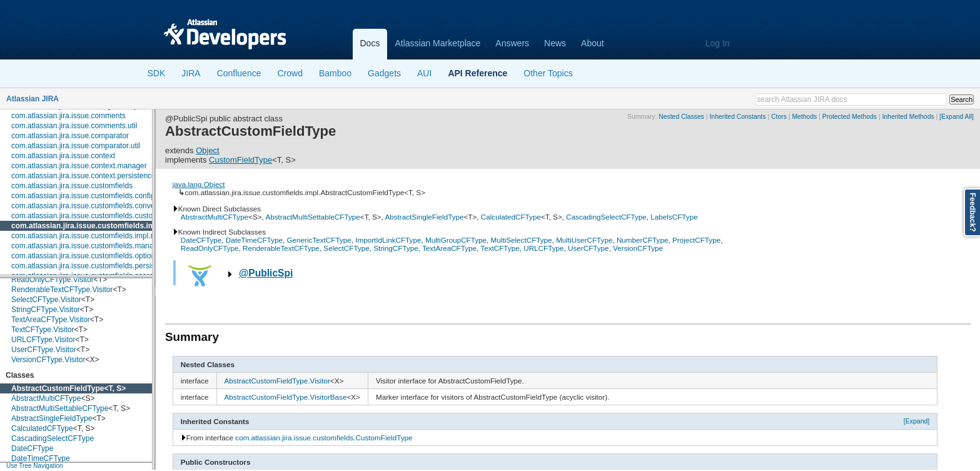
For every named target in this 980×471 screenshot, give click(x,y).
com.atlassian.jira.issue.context (63, 156)
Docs (370, 43)
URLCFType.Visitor (43, 340)
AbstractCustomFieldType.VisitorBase (286, 397)
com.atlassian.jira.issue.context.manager (79, 166)
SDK (157, 73)
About (593, 43)
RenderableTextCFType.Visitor (62, 290)
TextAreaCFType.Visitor (51, 320)
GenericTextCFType (319, 240)
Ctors (779, 117)
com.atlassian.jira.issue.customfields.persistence (92, 266)
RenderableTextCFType (281, 248)
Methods (804, 117)
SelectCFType (346, 248)
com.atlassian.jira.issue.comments (68, 116)
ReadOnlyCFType (210, 248)
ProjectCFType (696, 240)
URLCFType (543, 248)
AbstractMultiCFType (46, 398)
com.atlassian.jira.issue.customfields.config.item (91, 196)
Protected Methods (850, 117)
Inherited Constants (737, 117)
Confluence (239, 73)
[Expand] (917, 421)
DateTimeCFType (41, 458)
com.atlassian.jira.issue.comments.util (74, 126)
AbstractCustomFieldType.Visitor (277, 381)
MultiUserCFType (584, 240)
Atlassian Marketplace (437, 43)
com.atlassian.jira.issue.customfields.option (83, 256)
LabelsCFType (674, 217)
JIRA (191, 73)
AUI (424, 73)
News (555, 43)
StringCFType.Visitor (46, 310)
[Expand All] (957, 117)
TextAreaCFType (449, 248)
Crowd (290, 73)
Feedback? (972, 212)
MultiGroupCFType (456, 240)
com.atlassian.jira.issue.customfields (72, 186)
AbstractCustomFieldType (58, 388)
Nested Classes (681, 117)
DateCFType (32, 448)
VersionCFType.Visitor (48, 360)
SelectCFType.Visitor (46, 300)
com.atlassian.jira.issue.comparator (70, 136)
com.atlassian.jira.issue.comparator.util (76, 146)
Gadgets (384, 73)
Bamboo (335, 73)
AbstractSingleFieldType (52, 418)
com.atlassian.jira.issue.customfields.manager (88, 246)
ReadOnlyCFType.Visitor (53, 280)
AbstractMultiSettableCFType (60, 408)
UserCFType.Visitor (44, 350)
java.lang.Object (199, 184)
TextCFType (500, 248)
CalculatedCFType (42, 428)
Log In (718, 43)
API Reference (477, 73)
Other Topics (548, 73)
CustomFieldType (240, 160)
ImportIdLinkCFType (388, 240)
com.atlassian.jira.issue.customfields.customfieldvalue (101, 216)
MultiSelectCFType (522, 240)
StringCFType (396, 248)
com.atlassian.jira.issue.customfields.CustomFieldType (324, 438)
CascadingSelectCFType (53, 438)
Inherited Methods (908, 117)
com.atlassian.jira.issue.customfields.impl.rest (87, 236)
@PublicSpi (266, 273)
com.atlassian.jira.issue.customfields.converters (90, 206)
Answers (512, 43)
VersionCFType (638, 248)
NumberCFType (643, 240)
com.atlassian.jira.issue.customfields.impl (86, 226)
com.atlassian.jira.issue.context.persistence (83, 176)
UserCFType (589, 248)
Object (208, 150)
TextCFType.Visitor (43, 330)
